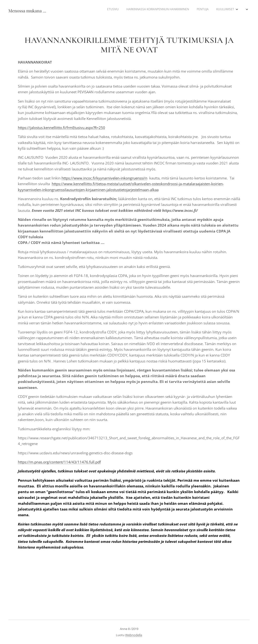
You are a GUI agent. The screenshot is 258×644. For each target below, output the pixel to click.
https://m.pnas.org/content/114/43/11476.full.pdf (59, 462)
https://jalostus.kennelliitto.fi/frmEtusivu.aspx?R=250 (62, 128)
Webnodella (134, 635)
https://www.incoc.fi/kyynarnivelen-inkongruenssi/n (104, 178)
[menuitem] (193, 10)
